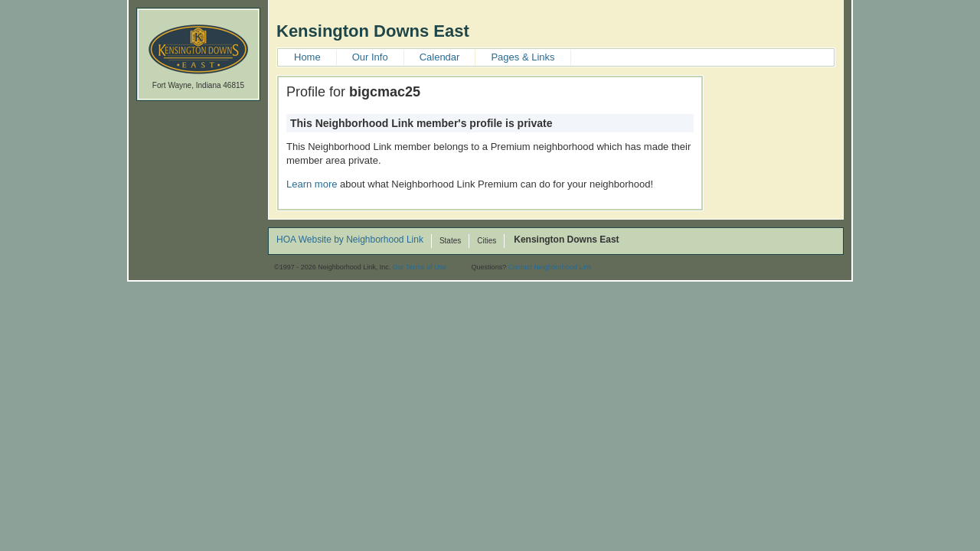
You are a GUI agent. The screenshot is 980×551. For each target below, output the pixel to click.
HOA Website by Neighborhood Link (350, 240)
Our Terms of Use (420, 267)
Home (307, 57)
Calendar (440, 57)
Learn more (312, 184)
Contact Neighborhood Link (550, 267)
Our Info (370, 57)
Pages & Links (523, 57)
